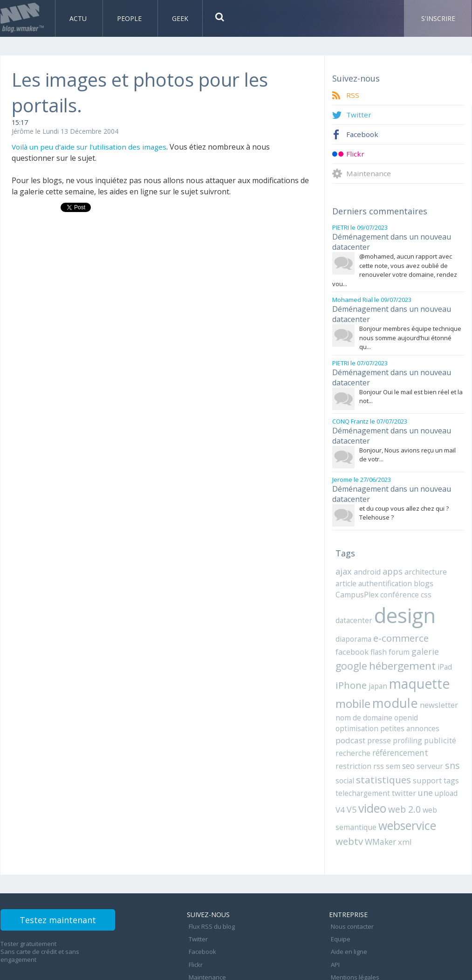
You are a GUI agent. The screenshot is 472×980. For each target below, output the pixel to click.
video (360, 775)
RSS (353, 95)
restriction (352, 735)
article (345, 569)
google (416, 635)
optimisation (407, 699)
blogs (417, 569)
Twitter (359, 115)
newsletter (398, 687)
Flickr (355, 154)
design (402, 600)
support (422, 748)
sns (444, 734)
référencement (428, 722)
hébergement (368, 649)
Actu (79, 18)
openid (375, 699)
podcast (382, 710)
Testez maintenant (69, 887)
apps (390, 557)
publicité (350, 722)
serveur (423, 735)
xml (401, 808)
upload (439, 761)
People (130, 18)
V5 (340, 776)
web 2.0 (391, 776)
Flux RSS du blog (210, 890)
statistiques (381, 748)
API (333, 921)
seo (403, 735)
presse (409, 710)
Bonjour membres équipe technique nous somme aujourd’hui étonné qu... (410, 332)
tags (446, 748)
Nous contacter (350, 890)
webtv (349, 807)
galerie (386, 635)
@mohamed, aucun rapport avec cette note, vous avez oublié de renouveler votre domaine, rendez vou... (395, 267)
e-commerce (398, 621)
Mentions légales (353, 931)
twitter (398, 761)
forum (362, 636)
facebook (442, 622)
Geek (180, 18)
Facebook (363, 134)
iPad (410, 651)
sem (389, 735)
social (344, 748)
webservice (406, 791)
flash (343, 636)
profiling (436, 710)
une (419, 761)
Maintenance (369, 174)
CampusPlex (356, 579)
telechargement (360, 761)
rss (375, 735)
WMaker (378, 807)
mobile (431, 667)
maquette (383, 666)
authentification (382, 569)
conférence (397, 579)
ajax (343, 557)
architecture (422, 558)
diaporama (352, 622)
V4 (456, 761)
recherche (383, 722)
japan (344, 668)
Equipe (339, 900)
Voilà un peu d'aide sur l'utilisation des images (92, 147)
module (356, 685)
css (421, 579)
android (366, 558)
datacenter (353, 604)
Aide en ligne (347, 911)
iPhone (433, 650)
